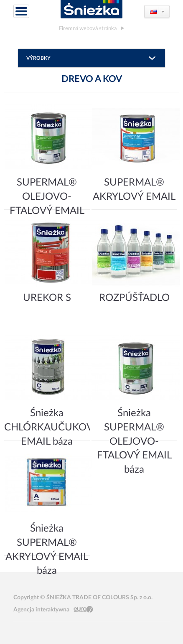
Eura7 (83, 610)
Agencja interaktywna (41, 610)
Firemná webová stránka (88, 28)
